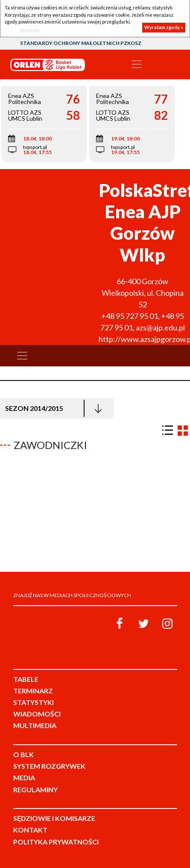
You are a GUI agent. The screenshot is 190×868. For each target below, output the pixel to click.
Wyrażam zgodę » (164, 27)
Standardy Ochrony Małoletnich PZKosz (81, 43)
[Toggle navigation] (137, 64)
